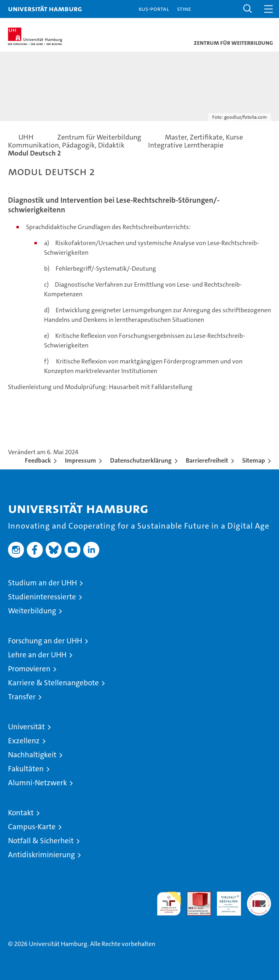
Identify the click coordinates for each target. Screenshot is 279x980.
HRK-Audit (225, 900)
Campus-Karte (32, 827)
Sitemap (254, 460)
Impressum (80, 460)
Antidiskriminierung (41, 855)
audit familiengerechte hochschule (169, 904)
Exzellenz (24, 741)
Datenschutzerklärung (141, 460)
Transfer (22, 697)
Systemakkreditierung (259, 896)
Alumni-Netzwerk (37, 783)
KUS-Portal (154, 9)
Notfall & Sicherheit (41, 841)
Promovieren (29, 669)
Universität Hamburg (45, 9)
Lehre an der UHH (37, 655)
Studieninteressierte (42, 597)
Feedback (38, 460)
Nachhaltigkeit (32, 755)
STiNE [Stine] (184, 9)
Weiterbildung (32, 611)
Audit (195, 896)
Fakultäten (26, 769)
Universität (26, 727)
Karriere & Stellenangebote (53, 683)
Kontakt (21, 813)
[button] (248, 9)
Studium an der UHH (42, 583)
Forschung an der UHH (45, 641)
